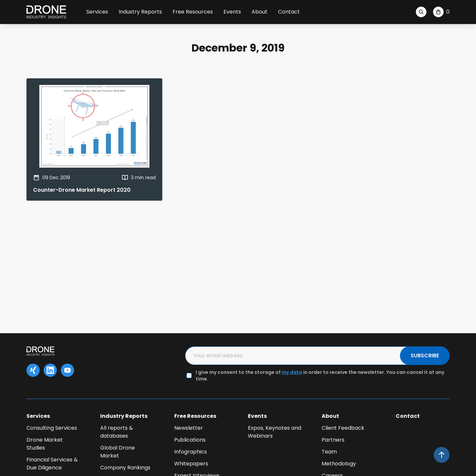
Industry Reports (140, 12)
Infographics (191, 452)
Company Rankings (125, 468)
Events (232, 12)
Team (329, 452)
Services (97, 12)
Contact (289, 12)
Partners (333, 440)
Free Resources (193, 12)
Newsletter (189, 428)
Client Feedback (343, 428)
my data (292, 372)
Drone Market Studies (45, 444)
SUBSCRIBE (425, 356)
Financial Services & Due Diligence (52, 464)
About (259, 12)
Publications (190, 440)
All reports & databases (117, 432)
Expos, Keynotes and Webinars (275, 432)
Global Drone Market (118, 452)
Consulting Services (52, 428)
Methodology (339, 464)
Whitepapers (191, 464)
